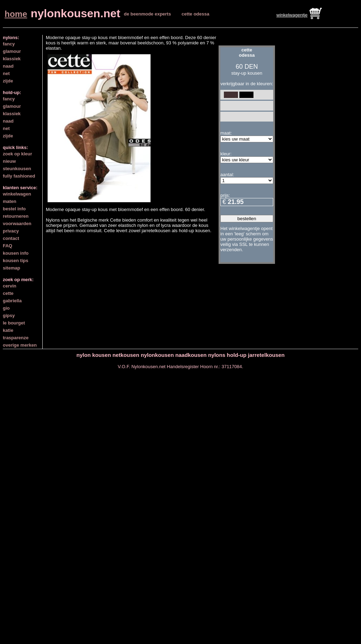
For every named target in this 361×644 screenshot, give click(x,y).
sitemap (11, 268)
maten (10, 201)
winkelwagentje (292, 15)
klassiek (12, 59)
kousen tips (16, 261)
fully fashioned (19, 176)
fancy (9, 44)
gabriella (12, 301)
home (16, 14)
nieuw (9, 161)
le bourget (14, 323)
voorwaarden (17, 224)
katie (8, 330)
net (6, 73)
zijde (8, 81)
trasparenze (16, 338)
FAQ (8, 246)
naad (8, 66)
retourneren (16, 216)
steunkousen (17, 169)
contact (11, 238)
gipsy (9, 315)
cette (8, 293)
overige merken (20, 345)
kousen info (16, 253)
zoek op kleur (17, 154)
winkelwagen (17, 194)
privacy (11, 231)
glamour (12, 51)
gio (6, 308)
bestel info (14, 209)
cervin (10, 286)
